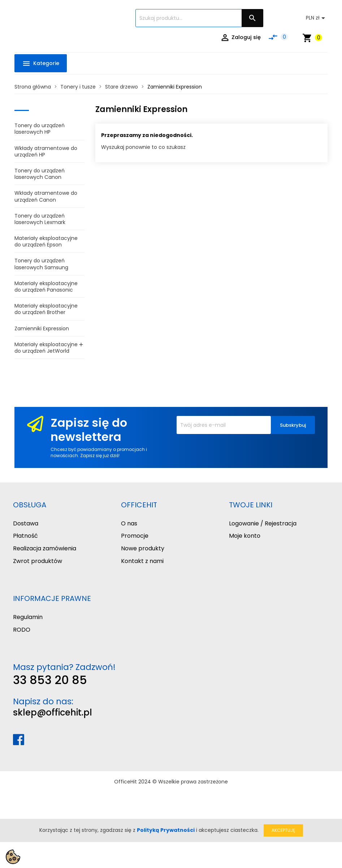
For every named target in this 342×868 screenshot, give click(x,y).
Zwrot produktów (38, 561)
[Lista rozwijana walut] (317, 18)
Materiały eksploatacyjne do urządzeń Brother (46, 309)
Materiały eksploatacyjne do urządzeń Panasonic (46, 287)
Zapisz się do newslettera (89, 429)
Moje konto (245, 536)
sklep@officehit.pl (53, 712)
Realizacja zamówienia (45, 548)
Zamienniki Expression (42, 328)
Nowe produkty (143, 548)
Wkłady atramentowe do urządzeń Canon (46, 196)
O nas (129, 523)
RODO (22, 630)
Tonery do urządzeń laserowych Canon (40, 174)
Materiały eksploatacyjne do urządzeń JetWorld (46, 348)
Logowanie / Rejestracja (263, 523)
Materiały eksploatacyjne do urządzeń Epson (46, 241)
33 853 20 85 (50, 680)
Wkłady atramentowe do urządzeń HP (46, 151)
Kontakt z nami (142, 561)
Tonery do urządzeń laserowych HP (40, 129)
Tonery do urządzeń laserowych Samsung (41, 264)
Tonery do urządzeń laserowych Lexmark (40, 219)
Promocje (135, 536)
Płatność (25, 536)
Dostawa (26, 523)
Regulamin (28, 617)
